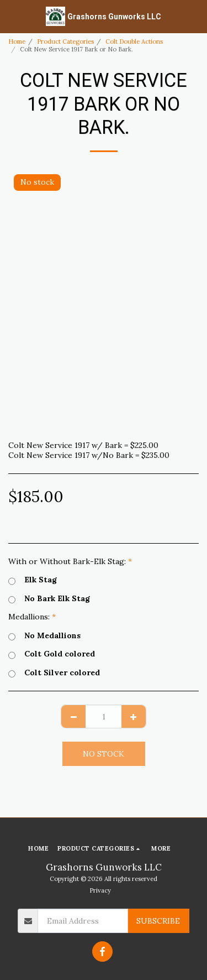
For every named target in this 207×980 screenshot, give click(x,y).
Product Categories (65, 41)
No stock (104, 754)
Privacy (100, 890)
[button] (12, 16)
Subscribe (158, 921)
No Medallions (44, 636)
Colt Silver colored (54, 673)
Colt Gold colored (52, 654)
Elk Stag (33, 580)
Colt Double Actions (134, 41)
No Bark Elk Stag (49, 599)
